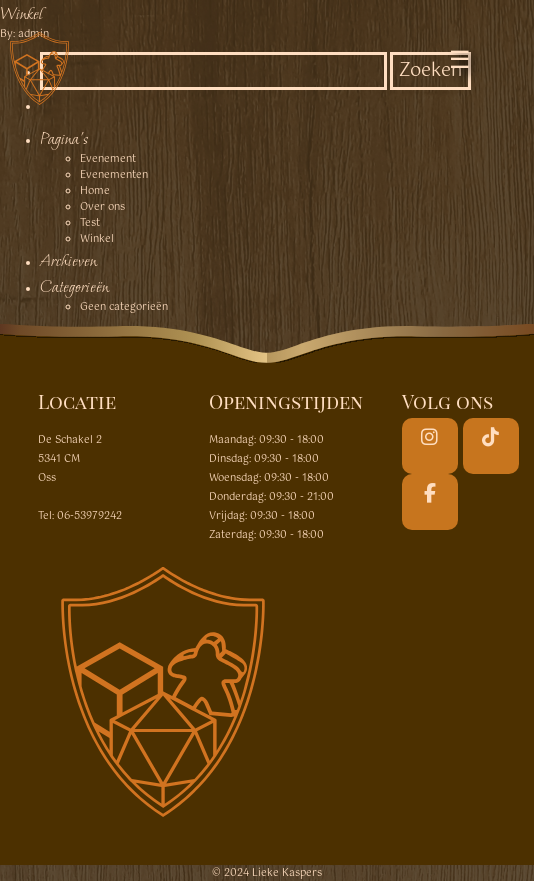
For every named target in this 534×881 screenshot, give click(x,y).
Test (90, 223)
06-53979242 (89, 516)
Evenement (108, 159)
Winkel (21, 13)
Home (95, 191)
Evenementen (114, 175)
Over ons (102, 207)
